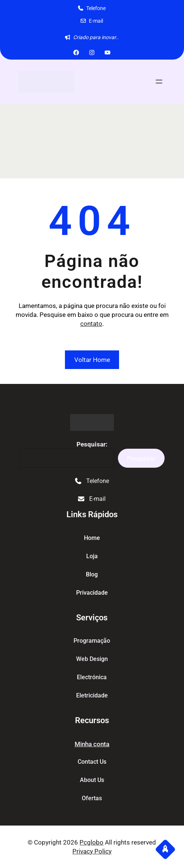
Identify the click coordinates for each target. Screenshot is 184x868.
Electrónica (92, 677)
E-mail (96, 21)
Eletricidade (92, 695)
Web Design (92, 659)
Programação (92, 641)
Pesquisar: (92, 444)
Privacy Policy (92, 851)
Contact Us (92, 762)
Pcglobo (91, 842)
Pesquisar (141, 458)
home (92, 538)
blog (92, 574)
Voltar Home (92, 360)
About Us (92, 780)
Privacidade (92, 593)
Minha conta (92, 744)
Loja (92, 556)
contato (91, 324)
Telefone (96, 8)
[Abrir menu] (159, 82)
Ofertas (92, 798)
